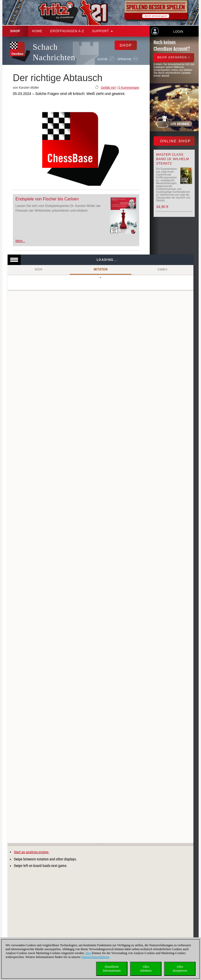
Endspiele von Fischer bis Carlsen (47, 199)
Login (178, 32)
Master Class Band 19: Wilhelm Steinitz (173, 159)
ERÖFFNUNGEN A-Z (67, 31)
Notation (100, 269)
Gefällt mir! (108, 88)
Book (39, 269)
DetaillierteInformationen (112, 969)
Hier (88, 953)
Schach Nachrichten (54, 52)
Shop (15, 31)
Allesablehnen (146, 969)
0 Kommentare (129, 88)
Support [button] (102, 31)
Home (37, 31)
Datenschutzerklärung (95, 957)
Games (162, 269)
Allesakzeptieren (180, 969)
